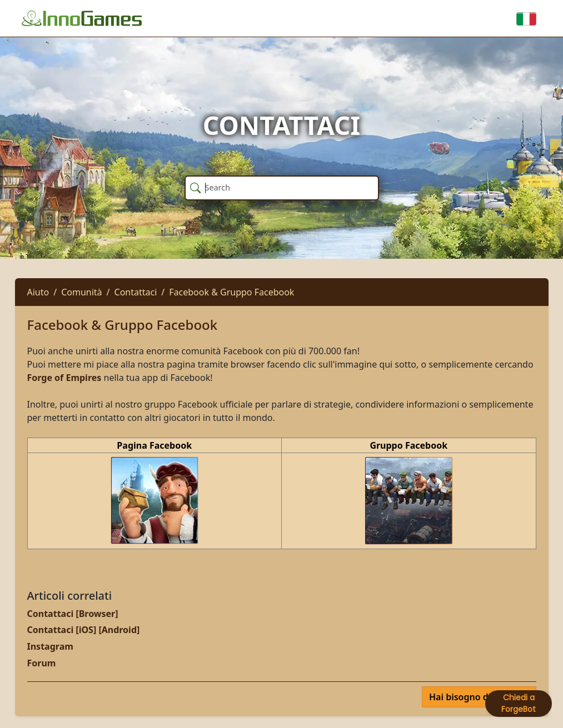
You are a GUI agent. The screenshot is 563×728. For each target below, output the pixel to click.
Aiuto (38, 292)
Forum (42, 663)
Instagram (50, 646)
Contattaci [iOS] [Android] (84, 630)
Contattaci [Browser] (73, 614)
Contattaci (136, 292)
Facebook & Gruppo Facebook (231, 292)
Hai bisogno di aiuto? (475, 697)
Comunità (81, 292)
